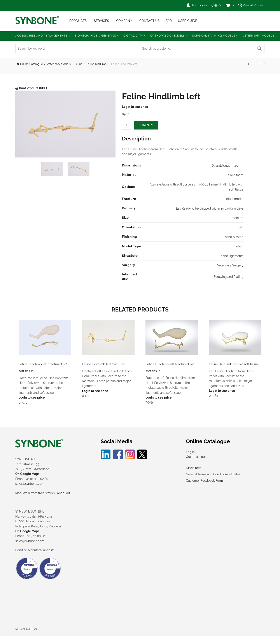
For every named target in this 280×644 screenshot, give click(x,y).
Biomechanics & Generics (95, 36)
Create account (197, 465)
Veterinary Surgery (230, 265)
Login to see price (135, 107)
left (241, 227)
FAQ (169, 21)
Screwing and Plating (228, 277)
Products (78, 21)
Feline (79, 64)
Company (124, 21)
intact (240, 246)
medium (237, 218)
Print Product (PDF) (33, 88)
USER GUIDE (187, 21)
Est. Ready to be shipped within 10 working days (210, 208)
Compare (146, 125)
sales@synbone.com (30, 492)
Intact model (234, 199)
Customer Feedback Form (204, 489)
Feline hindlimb (96, 64)
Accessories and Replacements (41, 36)
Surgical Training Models (214, 36)
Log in (190, 460)
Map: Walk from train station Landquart (43, 501)
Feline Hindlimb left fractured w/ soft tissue (41, 371)
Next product (262, 64)
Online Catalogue (31, 64)
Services (101, 21)
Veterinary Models (258, 36)
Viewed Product (251, 5)
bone (224, 256)
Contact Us (150, 21)
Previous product (251, 64)
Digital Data (133, 36)
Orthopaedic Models (167, 36)
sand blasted (234, 237)
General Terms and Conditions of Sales (213, 482)
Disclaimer (193, 476)
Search (259, 49)
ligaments (236, 256)
